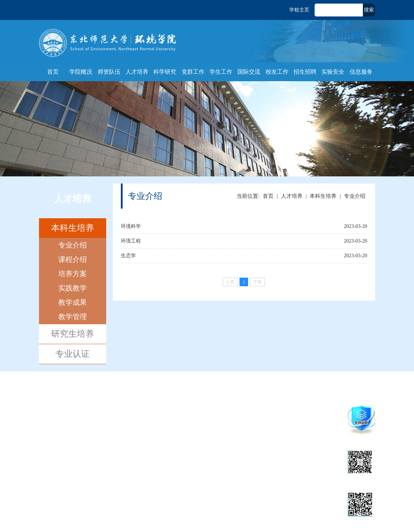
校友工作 (277, 72)
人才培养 (137, 72)
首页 (53, 72)
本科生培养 (73, 228)
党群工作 (193, 72)
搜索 (369, 10)
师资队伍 (109, 72)
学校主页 (299, 10)
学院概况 (81, 72)
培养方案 (73, 274)
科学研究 (165, 72)
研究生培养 (73, 334)
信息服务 (361, 72)
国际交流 (249, 72)
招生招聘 (305, 72)
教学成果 (73, 302)
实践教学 (73, 288)
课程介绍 (73, 259)
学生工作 (221, 72)
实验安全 (333, 72)
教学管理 (73, 317)
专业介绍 (73, 245)
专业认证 (73, 354)
